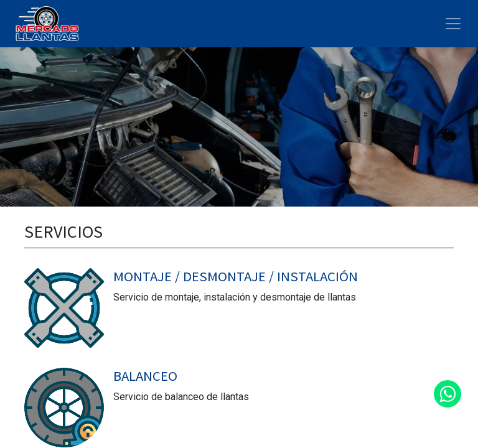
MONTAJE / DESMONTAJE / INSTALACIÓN (236, 276)
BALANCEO (145, 376)
